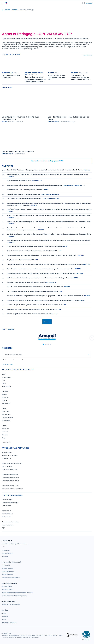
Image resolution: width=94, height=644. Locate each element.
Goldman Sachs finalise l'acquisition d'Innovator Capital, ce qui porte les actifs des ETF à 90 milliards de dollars (45, 296)
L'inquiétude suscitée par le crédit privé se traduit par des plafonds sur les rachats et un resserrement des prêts (45, 264)
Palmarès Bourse (7, 467)
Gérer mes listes (8, 364)
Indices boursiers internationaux (12, 464)
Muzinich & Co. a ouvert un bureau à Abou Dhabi (24, 194)
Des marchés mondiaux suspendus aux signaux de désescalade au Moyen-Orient (35, 185)
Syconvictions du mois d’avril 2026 (19, 181)
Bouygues (5, 397)
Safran (4, 383)
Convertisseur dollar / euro (10, 478)
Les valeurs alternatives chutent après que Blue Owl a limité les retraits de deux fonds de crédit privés (42, 255)
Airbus (4, 409)
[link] (15, 544)
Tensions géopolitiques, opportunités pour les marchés (27, 282)
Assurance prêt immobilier (10, 522)
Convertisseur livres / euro (10, 486)
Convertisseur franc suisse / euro (12, 489)
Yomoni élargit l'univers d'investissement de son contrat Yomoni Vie (30, 314)
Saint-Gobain (6, 403)
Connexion (89, 3)
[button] (2, 3)
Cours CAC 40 (7, 458)
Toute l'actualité (87, 55)
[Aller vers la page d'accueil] (6, 3)
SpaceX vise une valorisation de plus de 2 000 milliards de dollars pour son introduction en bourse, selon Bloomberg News (49, 222)
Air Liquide (5, 429)
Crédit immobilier (7, 514)
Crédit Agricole (7, 377)
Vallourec (5, 432)
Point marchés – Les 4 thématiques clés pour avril (25, 190)
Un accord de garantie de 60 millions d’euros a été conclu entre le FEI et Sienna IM (35, 246)
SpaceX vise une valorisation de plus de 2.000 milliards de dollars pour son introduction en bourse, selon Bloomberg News (49, 216)
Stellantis (5, 391)
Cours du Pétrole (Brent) (10, 470)
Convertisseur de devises (10, 475)
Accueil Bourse (7, 452)
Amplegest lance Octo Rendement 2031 (20, 260)
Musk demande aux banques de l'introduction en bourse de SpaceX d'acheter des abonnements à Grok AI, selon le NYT (48, 175)
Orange (4, 400)
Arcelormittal (6, 421)
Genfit (4, 426)
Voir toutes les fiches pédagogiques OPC (47, 161)
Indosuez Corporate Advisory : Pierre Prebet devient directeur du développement (35, 305)
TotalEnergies (6, 386)
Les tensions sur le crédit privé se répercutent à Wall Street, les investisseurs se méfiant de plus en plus (42, 300)
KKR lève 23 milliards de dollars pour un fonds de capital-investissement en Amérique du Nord (39, 278)
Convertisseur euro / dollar (10, 481)
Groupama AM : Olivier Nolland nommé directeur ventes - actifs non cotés (32, 309)
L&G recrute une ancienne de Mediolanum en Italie (24, 199)
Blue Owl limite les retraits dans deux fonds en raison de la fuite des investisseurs (35, 287)
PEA (3, 528)
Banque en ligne (7, 500)
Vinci (4, 374)
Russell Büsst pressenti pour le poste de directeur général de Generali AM (32, 251)
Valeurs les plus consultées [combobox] (13, 355)
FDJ (3, 380)
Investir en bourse (8, 525)
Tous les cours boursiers (10, 455)
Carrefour (5, 435)
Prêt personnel (7, 517)
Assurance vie (7, 511)
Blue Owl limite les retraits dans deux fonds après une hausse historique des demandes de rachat (40, 269)
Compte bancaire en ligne (10, 503)
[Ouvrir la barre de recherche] (82, 3)
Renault (4, 394)
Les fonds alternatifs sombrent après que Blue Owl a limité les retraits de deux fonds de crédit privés (41, 273)
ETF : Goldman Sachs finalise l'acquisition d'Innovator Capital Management (33, 291)
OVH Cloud (6, 412)
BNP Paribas (6, 415)
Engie (4, 438)
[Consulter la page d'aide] (84, 3)
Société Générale (8, 418)
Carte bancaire (7, 506)
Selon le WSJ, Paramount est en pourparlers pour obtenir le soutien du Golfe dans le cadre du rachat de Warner (45, 170)
